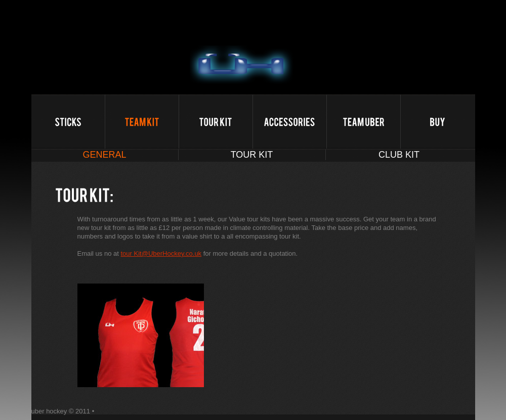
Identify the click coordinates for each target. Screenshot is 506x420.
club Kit (399, 155)
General (104, 155)
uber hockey (242, 66)
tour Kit (252, 155)
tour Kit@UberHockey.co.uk (161, 253)
